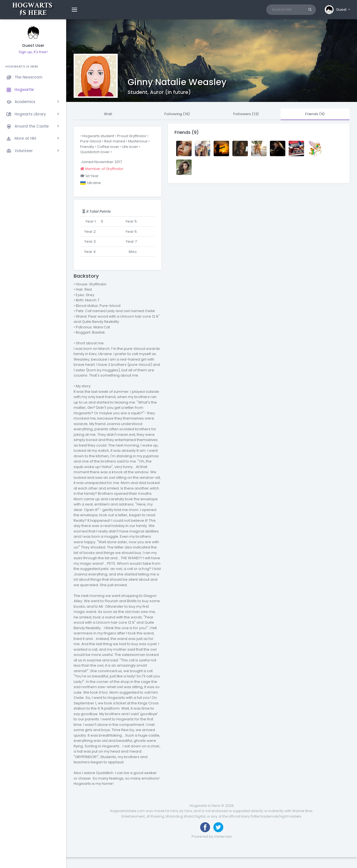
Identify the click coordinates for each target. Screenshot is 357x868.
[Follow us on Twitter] (218, 827)
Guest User (33, 46)
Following (177, 114)
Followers (246, 114)
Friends (315, 114)
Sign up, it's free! (33, 52)
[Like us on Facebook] (205, 827)
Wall (108, 114)
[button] (338, 10)
